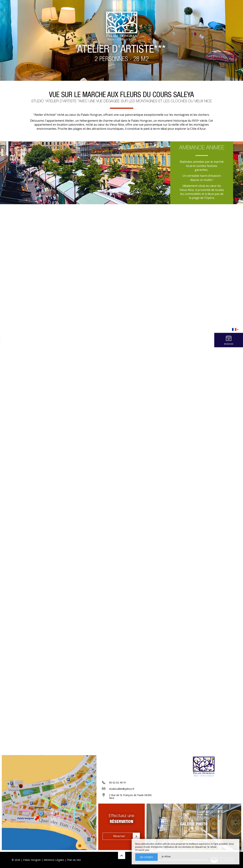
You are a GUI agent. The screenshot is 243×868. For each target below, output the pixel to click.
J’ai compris (146, 857)
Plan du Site (74, 860)
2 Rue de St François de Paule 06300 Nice (130, 797)
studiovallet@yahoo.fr (122, 789)
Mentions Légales (54, 860)
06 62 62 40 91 (118, 782)
